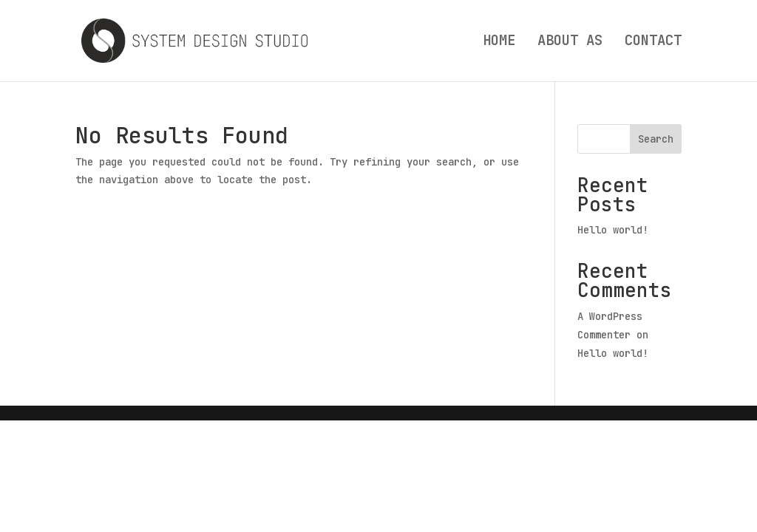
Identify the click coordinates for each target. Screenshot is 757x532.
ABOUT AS (570, 42)
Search (656, 139)
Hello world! (613, 230)
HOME (499, 42)
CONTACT (653, 42)
